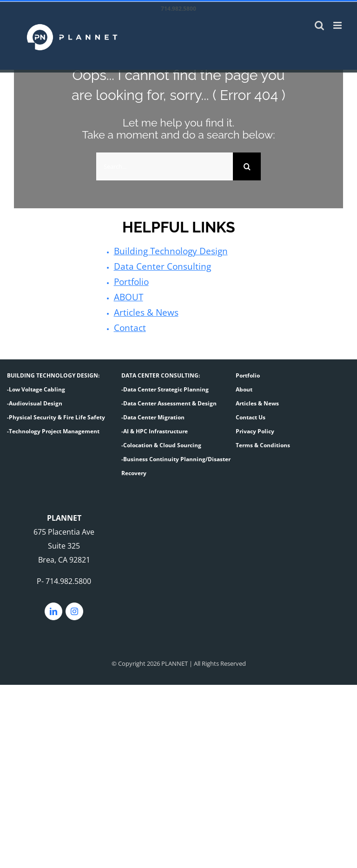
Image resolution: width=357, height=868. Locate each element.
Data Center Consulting (155, 266)
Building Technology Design (162, 251)
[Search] (247, 166)
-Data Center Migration (153, 414)
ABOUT (126, 296)
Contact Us (251, 414)
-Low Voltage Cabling (36, 387)
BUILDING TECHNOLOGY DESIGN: (53, 373)
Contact (128, 325)
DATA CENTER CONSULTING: (161, 373)
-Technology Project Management (53, 428)
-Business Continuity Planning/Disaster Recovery (176, 463)
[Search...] (165, 166)
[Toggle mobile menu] (338, 25)
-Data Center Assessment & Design (169, 401)
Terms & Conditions (263, 442)
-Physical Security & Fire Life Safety (56, 414)
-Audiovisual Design (35, 401)
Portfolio (129, 281)
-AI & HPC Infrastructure (155, 428)
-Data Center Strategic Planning (165, 387)
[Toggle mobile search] (319, 25)
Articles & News (141, 311)
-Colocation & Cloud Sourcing (161, 442)
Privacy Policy (255, 428)
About (244, 387)
